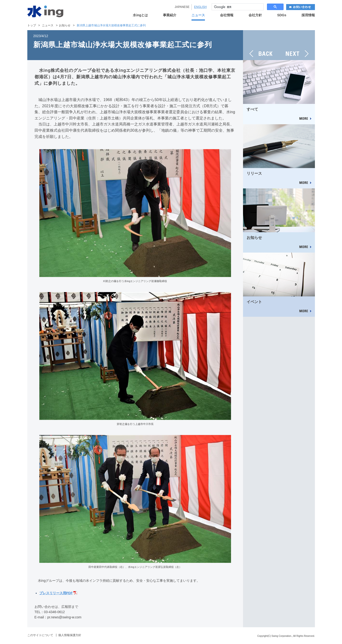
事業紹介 (170, 15)
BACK (261, 45)
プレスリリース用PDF (56, 593)
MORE (305, 119)
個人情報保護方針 (70, 635)
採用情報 (308, 15)
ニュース (198, 15)
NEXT (297, 45)
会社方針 (255, 15)
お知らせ (65, 25)
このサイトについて (40, 635)
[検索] (237, 7)
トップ (32, 25)
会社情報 (227, 15)
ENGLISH (200, 7)
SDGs (282, 15)
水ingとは (140, 15)
